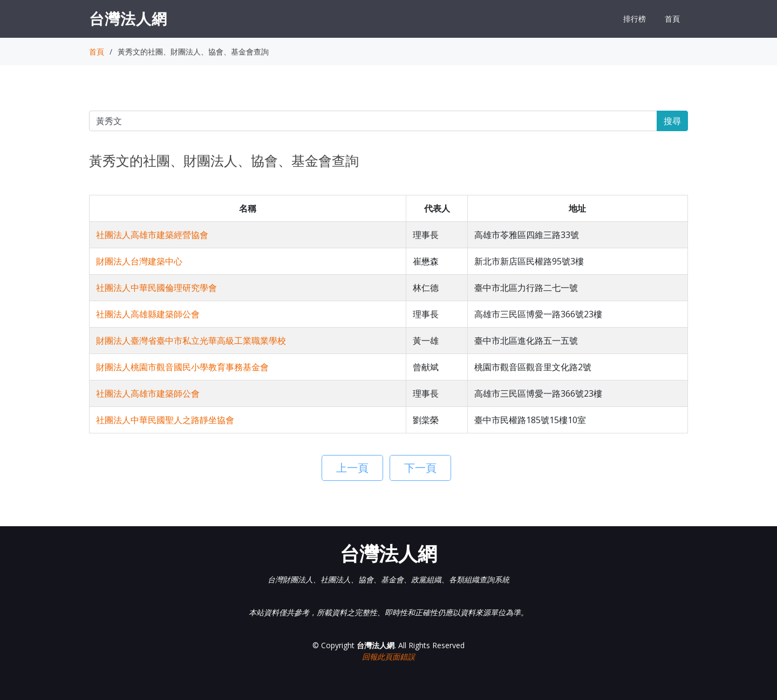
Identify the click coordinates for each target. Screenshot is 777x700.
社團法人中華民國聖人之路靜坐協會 (165, 420)
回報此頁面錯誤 (388, 657)
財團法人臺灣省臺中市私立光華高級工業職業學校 (191, 341)
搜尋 (672, 121)
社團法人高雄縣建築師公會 (148, 314)
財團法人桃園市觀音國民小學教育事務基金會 (182, 367)
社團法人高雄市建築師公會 (148, 393)
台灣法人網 (128, 18)
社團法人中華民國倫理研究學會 (156, 288)
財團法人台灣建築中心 (139, 261)
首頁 (672, 19)
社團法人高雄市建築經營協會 (152, 235)
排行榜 (635, 19)
